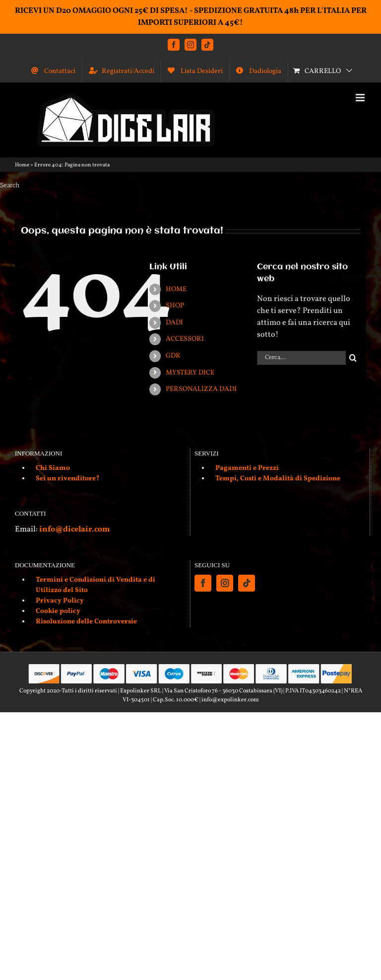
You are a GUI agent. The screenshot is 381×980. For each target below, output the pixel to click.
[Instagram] (225, 583)
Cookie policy (58, 611)
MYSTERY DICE (190, 373)
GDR (173, 356)
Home (22, 165)
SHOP (175, 306)
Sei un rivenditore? (68, 479)
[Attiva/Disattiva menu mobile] (361, 98)
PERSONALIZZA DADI (201, 389)
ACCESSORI (185, 339)
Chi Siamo (53, 468)
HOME (176, 289)
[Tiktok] (247, 583)
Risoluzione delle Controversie (86, 622)
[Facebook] (203, 583)
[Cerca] (353, 358)
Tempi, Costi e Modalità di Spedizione (278, 479)
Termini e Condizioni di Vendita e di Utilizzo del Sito (95, 585)
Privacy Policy (60, 601)
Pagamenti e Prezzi (247, 468)
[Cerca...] (301, 358)
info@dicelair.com (74, 529)
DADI (174, 323)
